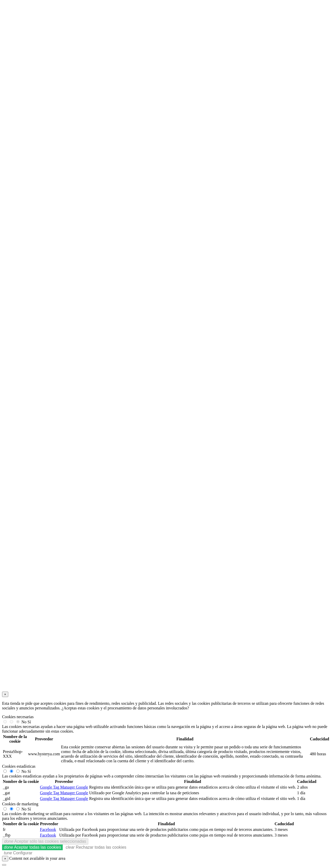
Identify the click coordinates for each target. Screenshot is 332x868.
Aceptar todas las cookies (32, 847)
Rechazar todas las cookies (96, 847)
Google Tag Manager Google (64, 787)
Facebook (48, 829)
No (24, 722)
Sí (29, 722)
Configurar (18, 853)
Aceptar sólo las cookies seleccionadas (45, 841)
